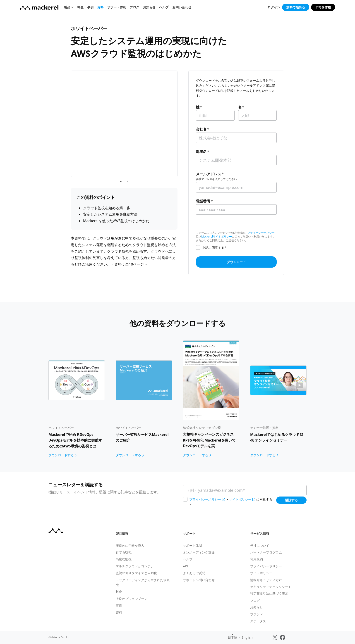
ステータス (258, 621)
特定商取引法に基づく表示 (269, 593)
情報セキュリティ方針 (266, 580)
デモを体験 (323, 7)
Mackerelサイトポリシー (217, 236)
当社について (260, 545)
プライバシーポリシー (261, 233)
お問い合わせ (182, 7)
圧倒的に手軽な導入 (130, 545)
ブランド (257, 614)
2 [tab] (128, 146)
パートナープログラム (266, 552)
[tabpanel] (124, 106)
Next (181, 106)
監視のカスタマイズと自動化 (136, 573)
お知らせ (149, 7)
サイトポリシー (240, 499)
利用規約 (257, 559)
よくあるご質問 (194, 573)
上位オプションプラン (132, 599)
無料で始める (296, 7)
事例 (90, 7)
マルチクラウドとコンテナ (135, 566)
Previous (67, 106)
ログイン (274, 7)
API (185, 566)
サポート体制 (117, 7)
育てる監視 (124, 552)
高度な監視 (124, 559)
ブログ (134, 7)
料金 (80, 7)
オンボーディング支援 (199, 552)
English (247, 637)
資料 (100, 7)
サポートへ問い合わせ (199, 580)
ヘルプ (164, 7)
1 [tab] (121, 146)
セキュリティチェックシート (271, 587)
